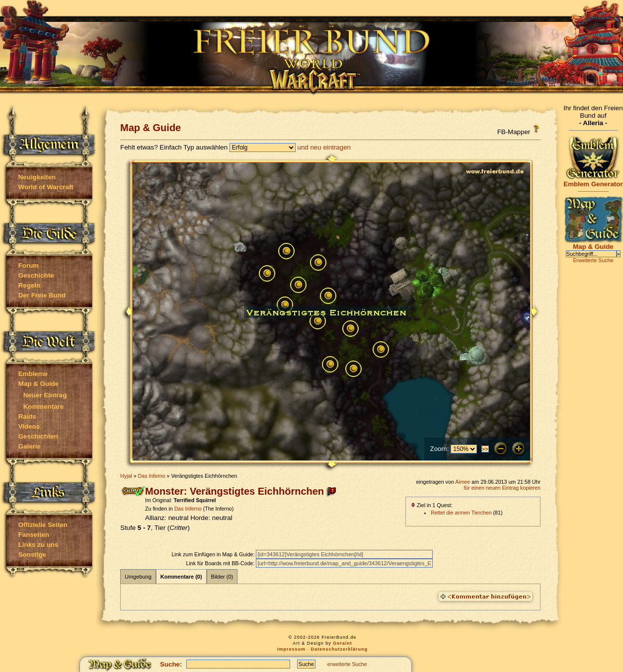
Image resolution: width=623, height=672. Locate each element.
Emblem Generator (593, 181)
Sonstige (32, 555)
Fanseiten (34, 535)
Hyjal (126, 476)
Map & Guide (39, 384)
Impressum (291, 649)
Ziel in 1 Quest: (432, 505)
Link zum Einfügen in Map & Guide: (214, 554)
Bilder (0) (222, 577)
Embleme (33, 374)
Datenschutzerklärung (340, 649)
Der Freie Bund (42, 295)
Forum (29, 265)
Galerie (30, 446)
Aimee (463, 482)
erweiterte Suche (347, 664)
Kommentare (43, 407)
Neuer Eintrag (45, 395)
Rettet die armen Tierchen (461, 513)
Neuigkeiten (37, 177)
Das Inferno (152, 476)
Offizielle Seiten (43, 525)
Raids (27, 416)
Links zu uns (39, 545)
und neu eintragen (324, 147)
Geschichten (38, 436)
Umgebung (138, 577)
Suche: (171, 664)
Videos (29, 426)
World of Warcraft (46, 187)
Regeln (29, 285)
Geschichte (36, 275)
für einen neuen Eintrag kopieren (502, 488)
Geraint (343, 643)
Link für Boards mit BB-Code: (221, 563)
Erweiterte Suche (593, 260)
